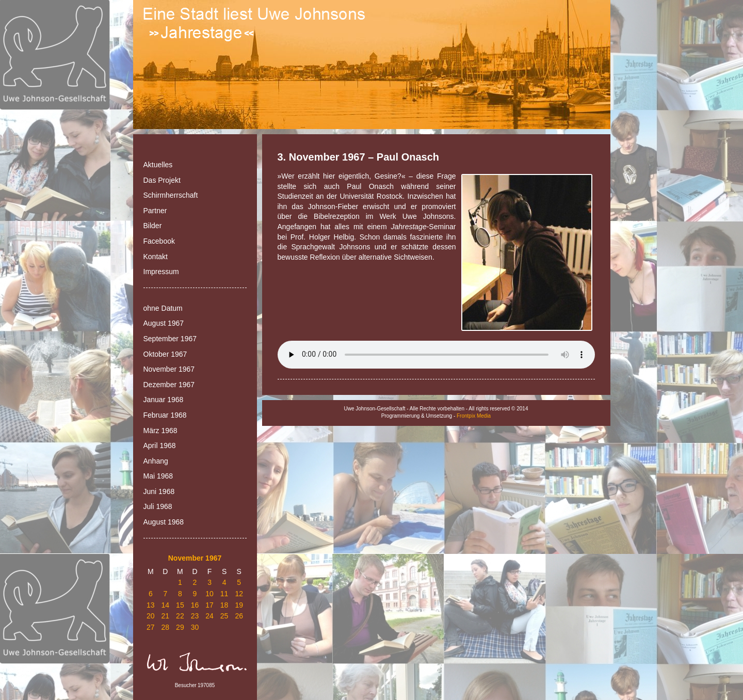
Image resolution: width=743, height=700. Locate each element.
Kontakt (156, 257)
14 (166, 605)
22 (180, 616)
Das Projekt (162, 180)
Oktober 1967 (165, 354)
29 (180, 627)
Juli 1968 (158, 506)
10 (209, 594)
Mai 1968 (158, 476)
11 (224, 594)
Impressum (161, 272)
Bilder (153, 226)
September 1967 (170, 339)
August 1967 (164, 323)
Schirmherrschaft (171, 195)
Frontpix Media (474, 416)
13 (151, 605)
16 (195, 605)
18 (224, 605)
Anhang (156, 461)
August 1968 (164, 522)
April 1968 (160, 446)
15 (180, 605)
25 (224, 616)
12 (239, 594)
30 (195, 627)
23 (195, 616)
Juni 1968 (159, 491)
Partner (155, 211)
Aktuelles (158, 165)
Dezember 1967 (169, 385)
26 (239, 616)
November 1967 (169, 369)
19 (239, 605)
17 (209, 605)
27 (151, 627)
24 (209, 616)
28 (166, 627)
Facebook (159, 241)
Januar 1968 (164, 400)
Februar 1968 (165, 415)
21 (166, 616)
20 (151, 616)
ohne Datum (163, 308)
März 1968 (160, 431)
